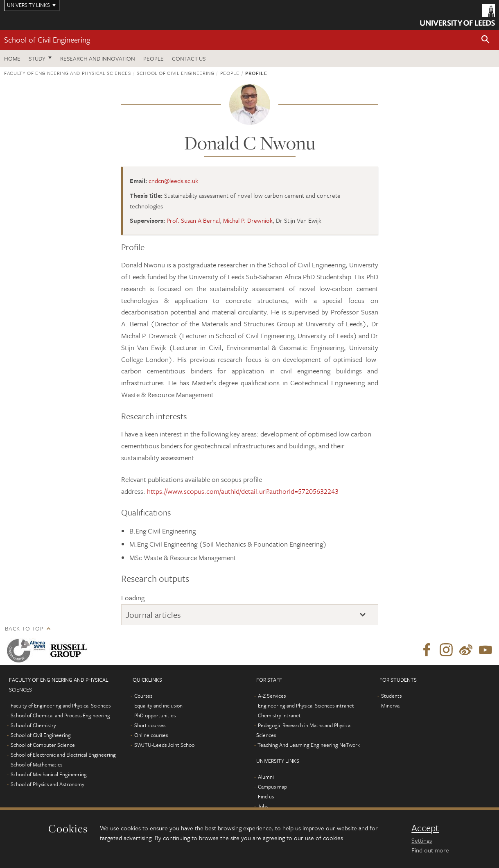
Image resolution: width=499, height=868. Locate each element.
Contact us (189, 58)
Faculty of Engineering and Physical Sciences (68, 73)
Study (37, 58)
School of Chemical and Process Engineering (60, 715)
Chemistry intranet (279, 715)
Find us (266, 796)
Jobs (263, 806)
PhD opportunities (155, 715)
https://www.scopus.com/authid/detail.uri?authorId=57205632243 (243, 491)
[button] (485, 40)
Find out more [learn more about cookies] (430, 850)
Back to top (24, 628)
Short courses (150, 725)
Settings (422, 840)
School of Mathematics (36, 764)
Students (391, 696)
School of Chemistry (33, 725)
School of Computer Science (43, 745)
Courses (143, 696)
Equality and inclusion (158, 705)
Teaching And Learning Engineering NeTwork (309, 745)
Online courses (151, 735)
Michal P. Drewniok (248, 220)
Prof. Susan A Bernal (193, 220)
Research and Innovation (98, 58)
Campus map (272, 787)
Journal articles (153, 615)
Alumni (266, 777)
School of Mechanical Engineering (49, 774)
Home (12, 58)
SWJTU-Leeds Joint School (165, 745)
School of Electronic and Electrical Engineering (63, 755)
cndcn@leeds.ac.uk (173, 181)
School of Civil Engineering (47, 40)
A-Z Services (272, 696)
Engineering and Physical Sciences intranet (306, 705)
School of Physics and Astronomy (47, 784)
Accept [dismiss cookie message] (425, 828)
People (154, 58)
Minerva (390, 705)
